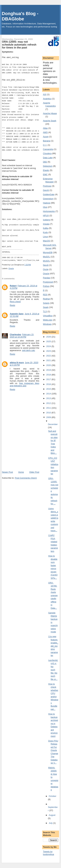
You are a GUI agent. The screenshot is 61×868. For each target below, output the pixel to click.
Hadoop (47, 203)
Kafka (46, 228)
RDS (45, 295)
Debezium (48, 166)
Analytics (47, 99)
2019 (49, 370)
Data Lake (48, 158)
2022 (49, 356)
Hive (45, 207)
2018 (49, 375)
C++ (45, 145)
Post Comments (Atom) (26, 478)
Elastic (46, 170)
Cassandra (48, 149)
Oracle (11, 268)
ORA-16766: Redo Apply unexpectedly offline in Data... (53, 595)
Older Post (34, 472)
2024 (49, 346)
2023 (49, 351)
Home (21, 472)
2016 (49, 384)
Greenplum (48, 199)
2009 (49, 417)
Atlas (45, 128)
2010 (49, 413)
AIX (45, 94)
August (52, 815)
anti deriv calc (29, 350)
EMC (45, 174)
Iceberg (46, 220)
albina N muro (17, 363)
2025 (49, 341)
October (53, 796)
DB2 (45, 162)
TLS (45, 311)
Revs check (15, 302)
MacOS (46, 241)
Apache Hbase (50, 113)
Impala (46, 224)
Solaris (46, 303)
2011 (49, 408)
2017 (49, 379)
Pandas (47, 278)
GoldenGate (49, 194)
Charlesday (15, 334)
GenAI (46, 190)
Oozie (46, 269)
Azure (46, 137)
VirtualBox (48, 316)
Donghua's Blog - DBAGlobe (20, 16)
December (53, 424)
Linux (45, 237)
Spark (46, 307)
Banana (47, 141)
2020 (49, 365)
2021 (49, 360)
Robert (13, 286)
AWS (45, 132)
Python (46, 286)
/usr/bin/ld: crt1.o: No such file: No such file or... (53, 670)
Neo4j (46, 265)
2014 (49, 394)
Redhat (46, 299)
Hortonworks (49, 211)
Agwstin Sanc (17, 314)
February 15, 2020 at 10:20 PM (22, 336)
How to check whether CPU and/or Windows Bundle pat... (53, 697)
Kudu (45, 232)
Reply (12, 305)
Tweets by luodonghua (48, 853)
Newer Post (7, 472)
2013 (49, 398)
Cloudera (47, 153)
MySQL (46, 261)
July (51, 823)
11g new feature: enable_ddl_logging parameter (53, 646)
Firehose (47, 186)
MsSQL (46, 257)
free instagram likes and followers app (24, 384)
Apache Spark (50, 121)
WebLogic (48, 320)
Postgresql (48, 282)
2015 (49, 389)
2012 (49, 403)
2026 (49, 337)
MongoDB (48, 252)
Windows (47, 324)
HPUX (46, 216)
